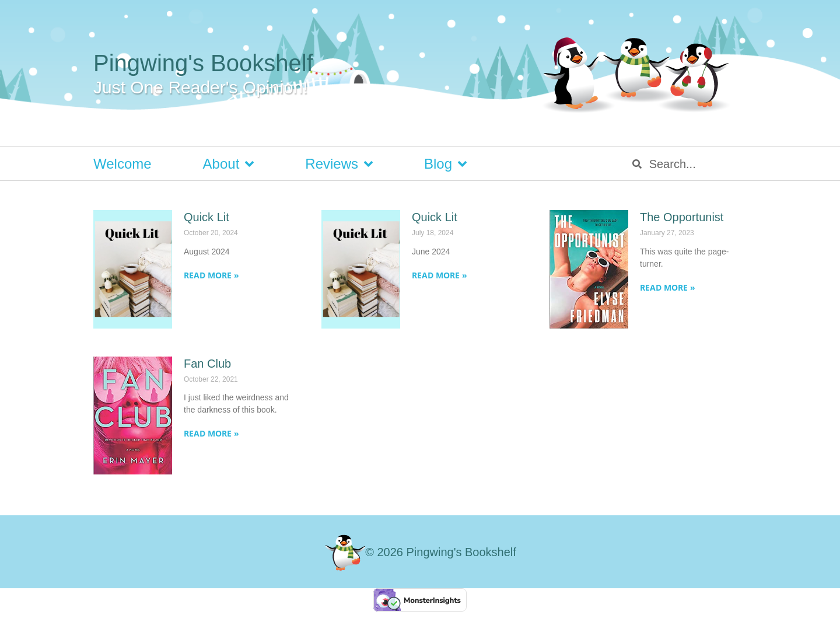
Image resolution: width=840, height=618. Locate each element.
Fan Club (207, 364)
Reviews (339, 164)
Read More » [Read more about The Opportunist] (668, 287)
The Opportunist (682, 217)
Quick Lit (206, 217)
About (229, 164)
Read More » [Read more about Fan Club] (211, 433)
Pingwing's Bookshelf (203, 63)
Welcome (123, 164)
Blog (445, 164)
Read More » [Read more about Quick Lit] (211, 275)
